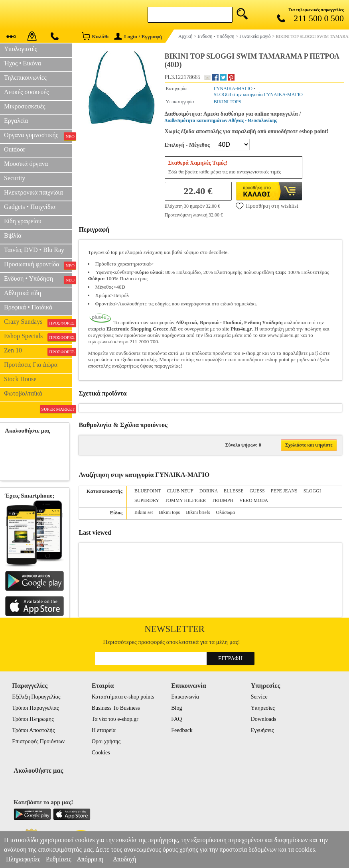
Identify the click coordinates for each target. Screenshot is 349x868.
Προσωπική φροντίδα (38, 265)
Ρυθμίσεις (58, 859)
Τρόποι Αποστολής (33, 730)
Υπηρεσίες (263, 708)
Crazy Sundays (38, 323)
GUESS (257, 491)
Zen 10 (38, 351)
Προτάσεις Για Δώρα (31, 365)
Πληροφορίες (23, 859)
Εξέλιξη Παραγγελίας (36, 697)
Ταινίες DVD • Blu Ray (34, 250)
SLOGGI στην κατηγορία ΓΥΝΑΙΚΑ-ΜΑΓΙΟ (258, 94)
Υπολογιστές (21, 49)
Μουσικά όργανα (26, 164)
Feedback (182, 730)
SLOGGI (312, 491)
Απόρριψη (90, 859)
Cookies (101, 753)
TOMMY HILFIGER (185, 500)
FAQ (176, 719)
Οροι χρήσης (106, 741)
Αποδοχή (125, 859)
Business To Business (116, 708)
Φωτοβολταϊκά (23, 393)
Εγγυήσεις (262, 730)
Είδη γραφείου (23, 221)
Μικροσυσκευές (25, 106)
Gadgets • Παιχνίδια (30, 207)
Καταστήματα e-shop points (123, 697)
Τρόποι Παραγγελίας (35, 708)
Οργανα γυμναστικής (38, 136)
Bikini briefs (198, 512)
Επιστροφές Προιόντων (38, 741)
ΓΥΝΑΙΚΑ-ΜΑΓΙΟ (233, 89)
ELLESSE (234, 491)
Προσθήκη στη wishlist (267, 206)
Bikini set (144, 512)
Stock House (20, 379)
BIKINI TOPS (228, 102)
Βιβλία (13, 235)
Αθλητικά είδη (23, 293)
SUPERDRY (147, 500)
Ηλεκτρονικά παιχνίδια (34, 192)
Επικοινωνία (185, 697)
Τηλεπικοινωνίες (25, 78)
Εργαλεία (16, 121)
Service (259, 697)
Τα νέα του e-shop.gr (115, 719)
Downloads (264, 719)
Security (15, 178)
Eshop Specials (38, 337)
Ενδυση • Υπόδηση (38, 279)
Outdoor (15, 149)
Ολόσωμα (226, 512)
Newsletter (174, 629)
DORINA (209, 491)
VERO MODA (254, 500)
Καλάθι (95, 36)
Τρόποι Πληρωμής (33, 719)
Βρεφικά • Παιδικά (28, 307)
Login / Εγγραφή (138, 36)
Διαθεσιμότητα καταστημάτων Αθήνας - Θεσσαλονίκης (221, 120)
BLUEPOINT (148, 491)
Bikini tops (169, 512)
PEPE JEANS (284, 491)
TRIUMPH (223, 500)
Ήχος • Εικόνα (23, 63)
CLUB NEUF (180, 491)
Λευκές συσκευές (26, 92)
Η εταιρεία (104, 730)
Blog (176, 708)
